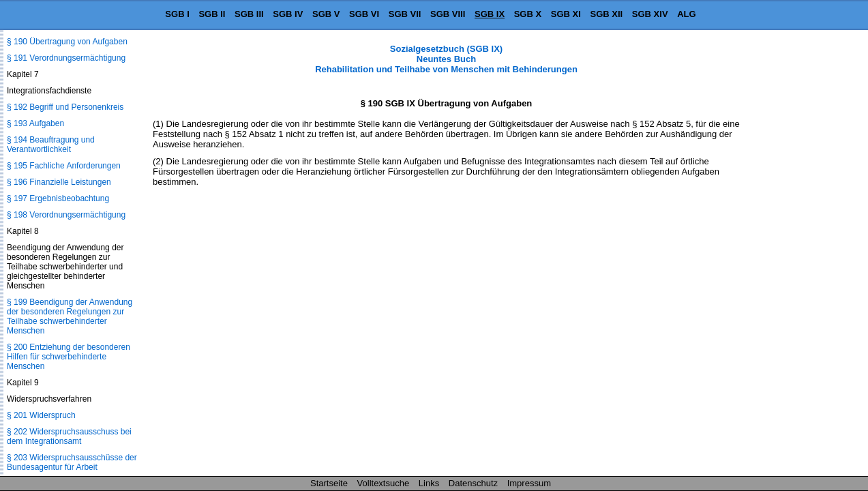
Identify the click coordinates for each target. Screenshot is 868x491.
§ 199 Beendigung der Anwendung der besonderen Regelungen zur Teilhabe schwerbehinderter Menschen (70, 316)
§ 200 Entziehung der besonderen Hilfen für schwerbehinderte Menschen (69, 357)
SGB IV (288, 14)
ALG (686, 14)
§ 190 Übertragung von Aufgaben (67, 42)
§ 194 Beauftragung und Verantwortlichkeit (51, 145)
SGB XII (607, 14)
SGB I (177, 14)
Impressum (529, 483)
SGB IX (490, 14)
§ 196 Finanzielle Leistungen (59, 182)
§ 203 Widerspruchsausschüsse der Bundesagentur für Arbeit (72, 462)
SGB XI (566, 14)
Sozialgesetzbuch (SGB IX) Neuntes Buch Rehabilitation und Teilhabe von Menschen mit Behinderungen (446, 59)
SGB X (528, 14)
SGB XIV (650, 14)
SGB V (326, 14)
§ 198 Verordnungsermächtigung (66, 215)
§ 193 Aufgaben (35, 123)
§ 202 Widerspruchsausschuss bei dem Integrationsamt (69, 436)
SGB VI (364, 14)
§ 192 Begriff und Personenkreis (65, 107)
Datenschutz (473, 483)
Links (429, 483)
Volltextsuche (384, 483)
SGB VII (405, 14)
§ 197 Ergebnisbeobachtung (58, 198)
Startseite (329, 483)
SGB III (249, 14)
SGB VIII (448, 14)
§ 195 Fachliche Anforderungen (64, 166)
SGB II (212, 14)
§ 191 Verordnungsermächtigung (66, 58)
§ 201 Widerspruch (41, 415)
